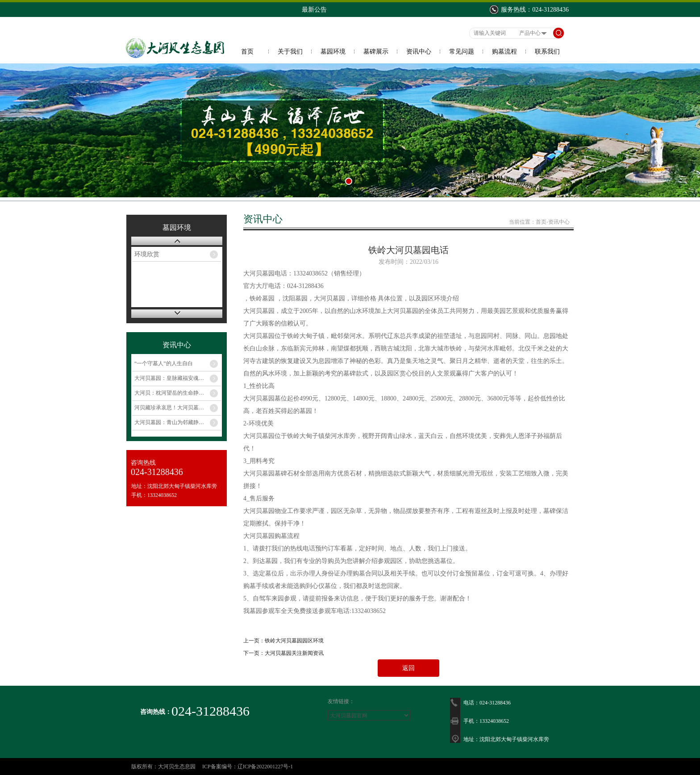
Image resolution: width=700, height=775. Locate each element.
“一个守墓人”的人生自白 (164, 363)
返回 (408, 668)
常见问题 (462, 52)
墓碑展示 (376, 52)
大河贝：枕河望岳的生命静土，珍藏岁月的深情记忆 (178, 393)
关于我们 (290, 52)
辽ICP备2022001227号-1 (265, 767)
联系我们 (547, 52)
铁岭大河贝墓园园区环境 (294, 641)
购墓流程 (504, 52)
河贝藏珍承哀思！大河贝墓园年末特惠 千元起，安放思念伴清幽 (178, 408)
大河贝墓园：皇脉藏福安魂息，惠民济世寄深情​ (178, 378)
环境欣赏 (147, 254)
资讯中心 (419, 52)
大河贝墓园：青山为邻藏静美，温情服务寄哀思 (178, 422)
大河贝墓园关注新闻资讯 (294, 653)
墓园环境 (333, 52)
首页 (247, 52)
